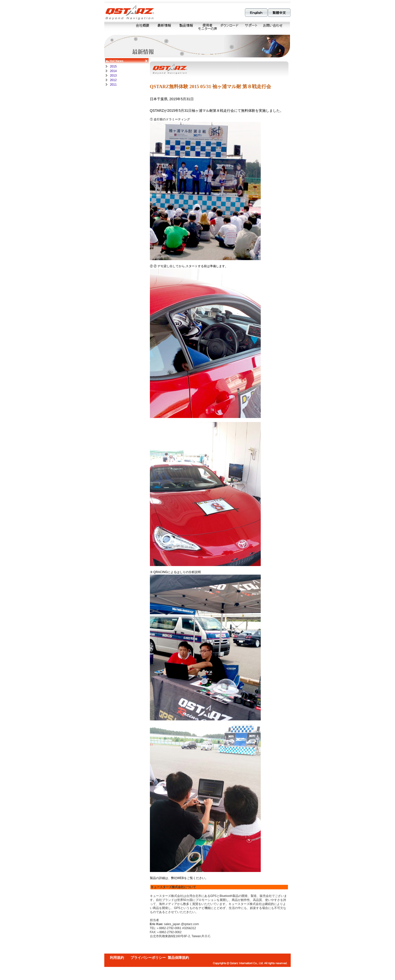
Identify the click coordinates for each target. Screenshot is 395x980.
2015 (113, 66)
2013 (113, 76)
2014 (113, 71)
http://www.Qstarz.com (223, 878)
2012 (113, 80)
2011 (113, 85)
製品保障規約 (178, 958)
